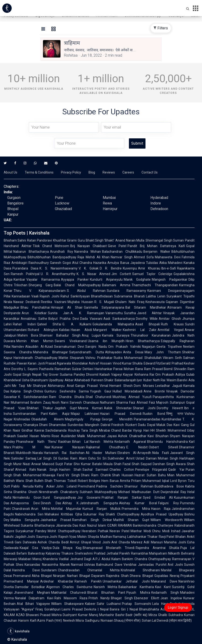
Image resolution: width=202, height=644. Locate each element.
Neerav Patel (119, 531)
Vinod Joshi (101, 542)
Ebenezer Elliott (147, 598)
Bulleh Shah (43, 481)
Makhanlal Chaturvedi (69, 593)
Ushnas (90, 565)
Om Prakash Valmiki (124, 347)
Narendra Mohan (88, 252)
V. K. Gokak (89, 268)
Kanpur (13, 214)
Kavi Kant (163, 587)
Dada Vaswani (91, 319)
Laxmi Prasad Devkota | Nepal (85, 609)
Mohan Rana (133, 369)
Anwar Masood (43, 464)
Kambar (19, 279)
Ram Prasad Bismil (158, 369)
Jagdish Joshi (25, 537)
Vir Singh (73, 475)
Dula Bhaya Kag (67, 548)
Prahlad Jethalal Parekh (112, 553)
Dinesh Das (51, 503)
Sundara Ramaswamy (126, 291)
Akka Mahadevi (171, 263)
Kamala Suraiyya (116, 335)
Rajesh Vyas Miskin (72, 537)
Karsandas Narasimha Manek (47, 565)
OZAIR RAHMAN (120, 525)
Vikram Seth (172, 358)
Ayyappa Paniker (75, 279)
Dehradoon (159, 209)
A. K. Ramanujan (87, 313)
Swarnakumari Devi (69, 347)
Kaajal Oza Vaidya (36, 548)
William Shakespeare (67, 604)
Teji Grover (51, 375)
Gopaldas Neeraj (167, 576)
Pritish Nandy (99, 598)
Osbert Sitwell (163, 447)
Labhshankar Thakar (142, 537)
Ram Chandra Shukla (67, 397)
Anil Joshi (175, 565)
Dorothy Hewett (170, 408)
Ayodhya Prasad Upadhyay (162, 514)
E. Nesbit (137, 447)
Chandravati (21, 509)
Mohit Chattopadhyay (64, 531)
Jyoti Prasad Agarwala (54, 363)
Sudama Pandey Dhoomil (79, 375)
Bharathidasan (102, 296)
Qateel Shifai (49, 324)
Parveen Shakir (102, 380)
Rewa (107, 203)
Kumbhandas (171, 419)
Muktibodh (23, 453)
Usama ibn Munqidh (106, 341)
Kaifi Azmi (38, 620)
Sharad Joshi (144, 408)
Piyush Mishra (138, 593)
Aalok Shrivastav (118, 408)
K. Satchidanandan (33, 397)
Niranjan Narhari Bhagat (72, 576)
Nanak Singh (48, 470)
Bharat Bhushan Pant (106, 593)
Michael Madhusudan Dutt (139, 492)
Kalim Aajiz (59, 414)
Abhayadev (113, 352)
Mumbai (109, 198)
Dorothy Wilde (147, 319)
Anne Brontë (154, 391)
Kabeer (90, 604)
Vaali (35, 296)
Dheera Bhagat (141, 576)
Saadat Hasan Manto (34, 436)
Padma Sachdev (110, 486)
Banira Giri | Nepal (124, 609)
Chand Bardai (122, 430)
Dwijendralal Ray (173, 492)
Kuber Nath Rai (154, 380)
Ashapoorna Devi (25, 503)
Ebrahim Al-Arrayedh (134, 453)
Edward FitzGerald (157, 363)
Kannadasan (21, 296)
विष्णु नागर (175, 414)
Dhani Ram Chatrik (96, 475)
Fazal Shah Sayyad (137, 464)
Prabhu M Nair (31, 447)
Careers (128, 172)
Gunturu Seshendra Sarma (67, 391)
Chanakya (31, 425)
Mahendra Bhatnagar (50, 352)
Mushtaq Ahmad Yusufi (132, 397)
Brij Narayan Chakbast (89, 246)
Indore (156, 203)
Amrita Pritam (131, 481)
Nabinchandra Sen (29, 514)
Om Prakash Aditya (170, 375)
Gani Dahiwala (26, 542)
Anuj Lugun (91, 335)
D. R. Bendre (111, 268)
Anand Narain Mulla (130, 240)
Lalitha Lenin (156, 296)
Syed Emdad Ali (158, 497)
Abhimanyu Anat (61, 386)
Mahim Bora (28, 335)
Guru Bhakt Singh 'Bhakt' (96, 240)
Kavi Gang (181, 425)
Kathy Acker (45, 486)
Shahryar (40, 386)
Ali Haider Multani (101, 453)
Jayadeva (138, 263)
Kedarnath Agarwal (130, 442)
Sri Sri (102, 458)
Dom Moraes (144, 386)
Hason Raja (161, 509)
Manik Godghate (137, 279)
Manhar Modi (141, 531)
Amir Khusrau (149, 268)
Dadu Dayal (147, 425)
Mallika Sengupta (25, 520)
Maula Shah (112, 464)
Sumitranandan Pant (30, 414)
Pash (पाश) (54, 620)
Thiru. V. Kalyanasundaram (40, 291)
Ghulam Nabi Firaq (130, 302)
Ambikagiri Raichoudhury (30, 263)
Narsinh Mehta (105, 587)
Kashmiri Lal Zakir (140, 330)
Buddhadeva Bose (169, 486)
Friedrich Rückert (124, 425)
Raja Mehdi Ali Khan (94, 257)
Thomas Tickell (65, 481)
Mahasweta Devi (168, 257)
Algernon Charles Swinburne (69, 587)
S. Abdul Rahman (86, 291)
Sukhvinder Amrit (121, 458)
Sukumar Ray (94, 514)
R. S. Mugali (104, 302)
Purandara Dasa (25, 268)
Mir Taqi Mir (22, 386)
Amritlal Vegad (171, 330)
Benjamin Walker (157, 252)
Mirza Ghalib (158, 615)
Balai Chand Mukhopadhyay (77, 285)
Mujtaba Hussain (80, 302)
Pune (59, 198)
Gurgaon (14, 198)
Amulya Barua (118, 263)
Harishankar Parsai (109, 369)
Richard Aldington (43, 330)
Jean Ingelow (171, 598)
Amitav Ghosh (170, 319)
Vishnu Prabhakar (99, 358)
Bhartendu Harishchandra (168, 442)
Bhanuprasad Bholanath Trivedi (109, 548)
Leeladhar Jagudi (169, 386)
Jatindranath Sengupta (99, 503)
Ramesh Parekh (88, 581)
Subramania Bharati (129, 296)
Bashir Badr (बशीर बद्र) (131, 615)
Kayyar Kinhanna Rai (139, 375)
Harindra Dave (26, 570)
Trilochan (21, 285)
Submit (137, 143)
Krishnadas (22, 419)
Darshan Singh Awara (169, 464)
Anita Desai (133, 352)
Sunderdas (76, 425)
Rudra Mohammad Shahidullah (138, 358)
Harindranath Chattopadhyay (35, 358)
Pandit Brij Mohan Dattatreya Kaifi (156, 246)
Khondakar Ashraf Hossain (92, 363)
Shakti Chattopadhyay (123, 514)
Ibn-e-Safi (169, 268)
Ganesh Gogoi (60, 263)
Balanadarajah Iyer (128, 380)
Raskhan (65, 442)
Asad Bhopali (147, 324)
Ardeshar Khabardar (57, 581)
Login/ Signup (178, 607)
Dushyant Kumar (75, 615)
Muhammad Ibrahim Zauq (31, 402)
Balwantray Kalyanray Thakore (51, 553)
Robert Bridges (89, 481)
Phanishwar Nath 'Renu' (37, 442)
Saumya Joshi (47, 537)
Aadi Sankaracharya (119, 319)
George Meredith (117, 419)
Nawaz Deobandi (27, 302)
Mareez (137, 542)
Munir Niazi (22, 464)
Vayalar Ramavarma (43, 279)
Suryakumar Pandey (31, 531)
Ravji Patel (167, 537)
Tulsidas (152, 263)
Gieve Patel (117, 246)
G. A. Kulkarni (77, 324)
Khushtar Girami (65, 240)
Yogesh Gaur (101, 391)
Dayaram (98, 576)
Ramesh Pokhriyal (25, 274)
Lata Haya (161, 604)
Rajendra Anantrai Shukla (157, 548)
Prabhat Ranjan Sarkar (122, 497)
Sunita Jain (59, 313)
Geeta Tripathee (169, 347)
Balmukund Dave (109, 565)
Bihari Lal (80, 442)
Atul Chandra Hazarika (89, 263)
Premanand (22, 576)
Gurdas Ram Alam (73, 458)
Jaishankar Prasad (56, 520)
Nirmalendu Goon (27, 497)
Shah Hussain (123, 475)
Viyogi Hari (141, 430)
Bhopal (13, 209)
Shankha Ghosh (25, 492)
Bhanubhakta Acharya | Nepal (162, 609)
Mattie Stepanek (71, 358)
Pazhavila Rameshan (55, 369)
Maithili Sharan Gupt (131, 520)
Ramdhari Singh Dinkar (92, 520)
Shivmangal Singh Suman (165, 240)
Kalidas (64, 330)
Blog (92, 172)
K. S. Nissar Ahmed (94, 274)
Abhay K (70, 503)
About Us (11, 172)
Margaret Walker (107, 330)
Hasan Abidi (82, 330)
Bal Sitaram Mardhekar (146, 307)
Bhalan (181, 537)
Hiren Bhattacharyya (143, 341)
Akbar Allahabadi (77, 380)
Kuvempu (130, 268)
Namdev (18, 347)
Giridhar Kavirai (33, 430)
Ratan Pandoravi (39, 240)
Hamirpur (110, 209)
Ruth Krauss (172, 324)
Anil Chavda (121, 542)
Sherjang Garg (41, 285)
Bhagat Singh (122, 598)
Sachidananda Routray (63, 430)
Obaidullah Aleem (48, 419)
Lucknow (62, 203)
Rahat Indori (24, 324)
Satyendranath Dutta (86, 352)
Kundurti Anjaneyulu (106, 279)
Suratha (130, 313)
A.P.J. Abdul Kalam (107, 559)
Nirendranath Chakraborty (58, 492)
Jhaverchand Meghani (32, 593)
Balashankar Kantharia (136, 587)
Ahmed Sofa (144, 257)
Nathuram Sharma (114, 402)
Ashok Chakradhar (132, 436)
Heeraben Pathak (95, 531)
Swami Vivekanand (71, 341)
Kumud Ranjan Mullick (101, 509)
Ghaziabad (63, 209)
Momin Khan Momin (35, 341)
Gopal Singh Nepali (27, 375)
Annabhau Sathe (34, 319)
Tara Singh (89, 430)
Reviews (109, 172)
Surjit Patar (64, 464)
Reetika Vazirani (54, 302)
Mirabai (105, 430)
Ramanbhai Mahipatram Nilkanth (156, 553)
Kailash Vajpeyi (111, 375)
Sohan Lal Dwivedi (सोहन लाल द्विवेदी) (167, 620)
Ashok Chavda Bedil (53, 542)
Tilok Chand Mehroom (51, 246)
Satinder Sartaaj (24, 458)
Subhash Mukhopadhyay (98, 492)
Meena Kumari (90, 408)
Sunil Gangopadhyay (59, 497)
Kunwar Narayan (68, 447)
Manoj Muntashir (102, 615)
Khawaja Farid (53, 475)
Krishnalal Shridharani (140, 570)
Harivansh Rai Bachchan (64, 453)
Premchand (86, 486)
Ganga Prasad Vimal (92, 386)
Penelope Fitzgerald (151, 470)
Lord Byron (179, 481)
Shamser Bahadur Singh (60, 335)
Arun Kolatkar (34, 313)
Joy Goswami (89, 497)
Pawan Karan (27, 363)
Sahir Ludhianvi (109, 604)
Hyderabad (159, 198)
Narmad (77, 565)
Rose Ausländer (64, 436)
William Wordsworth (167, 520)
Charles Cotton (122, 470)
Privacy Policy (71, 172)
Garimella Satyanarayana (104, 307)
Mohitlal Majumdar (66, 509)
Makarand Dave (164, 581)
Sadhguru (92, 620)
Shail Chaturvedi (99, 397)
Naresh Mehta (102, 442)
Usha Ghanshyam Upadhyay (43, 380)
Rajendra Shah (117, 576)
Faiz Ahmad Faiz (142, 402)
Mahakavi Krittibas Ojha (63, 514)
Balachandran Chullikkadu (122, 252)
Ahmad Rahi (26, 470)
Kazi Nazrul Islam (93, 525)
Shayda (93, 537)
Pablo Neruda (22, 486)
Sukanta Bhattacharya (38, 525)
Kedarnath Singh (165, 593)
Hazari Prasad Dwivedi (121, 414)
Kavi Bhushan (158, 436)
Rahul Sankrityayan (75, 296)
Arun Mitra (40, 509)
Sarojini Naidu (96, 347)
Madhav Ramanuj (113, 537)
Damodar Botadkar (30, 587)
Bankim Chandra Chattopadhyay (146, 559)
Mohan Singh (168, 458)
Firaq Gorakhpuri (48, 609)
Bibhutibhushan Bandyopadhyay (52, 257)
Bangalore (15, 203)
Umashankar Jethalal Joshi (126, 581)
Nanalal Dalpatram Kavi (34, 598)
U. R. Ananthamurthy (58, 274)
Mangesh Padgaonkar (170, 279)
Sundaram (49, 570)
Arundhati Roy (62, 252)
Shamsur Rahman (139, 486)
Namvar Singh (122, 257)
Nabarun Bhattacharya (31, 252)
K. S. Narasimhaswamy (58, 268)
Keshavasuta (155, 302)
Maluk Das (164, 425)
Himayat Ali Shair (67, 307)
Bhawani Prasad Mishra (44, 615)
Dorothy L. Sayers (25, 369)
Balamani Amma (116, 285)
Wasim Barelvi (177, 380)
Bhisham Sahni (15, 240)
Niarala (38, 453)
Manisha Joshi (175, 542)
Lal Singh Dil (47, 458)
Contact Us (150, 172)
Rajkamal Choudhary (106, 447)
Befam (22, 553)
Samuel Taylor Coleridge (152, 274)
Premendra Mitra (136, 509)
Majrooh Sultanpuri (171, 402)
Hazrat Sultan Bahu (150, 475)
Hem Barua (110, 481)
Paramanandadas (147, 419)
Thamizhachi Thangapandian (155, 285)
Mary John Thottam (163, 352)
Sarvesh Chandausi (84, 402)
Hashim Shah (70, 470)
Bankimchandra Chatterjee (153, 525)
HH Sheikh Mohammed (168, 430)
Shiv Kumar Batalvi (88, 464)
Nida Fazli (161, 453)
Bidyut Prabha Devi (64, 319)
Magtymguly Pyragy (83, 419)
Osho (92, 458)
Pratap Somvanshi (136, 604)
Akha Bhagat (42, 576)
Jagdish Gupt (66, 408)
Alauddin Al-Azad (39, 347)
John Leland (66, 486)
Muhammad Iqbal (156, 481)
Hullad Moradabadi (128, 391)
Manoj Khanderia (45, 559)
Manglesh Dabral (97, 425)
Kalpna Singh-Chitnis (27, 391)
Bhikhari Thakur (40, 408)
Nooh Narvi (60, 402)
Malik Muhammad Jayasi (97, 436)
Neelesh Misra (73, 620)
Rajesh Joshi (50, 296)
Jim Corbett (121, 274)
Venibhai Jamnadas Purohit (145, 565)
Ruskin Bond (154, 414)
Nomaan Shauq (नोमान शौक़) (121, 620)
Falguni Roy (168, 503)
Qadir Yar (176, 470)
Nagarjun (149, 347)
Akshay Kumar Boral (138, 503)
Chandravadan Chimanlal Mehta (89, 570)
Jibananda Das (67, 525)
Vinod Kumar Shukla (128, 363)
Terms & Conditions (39, 172)
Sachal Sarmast (96, 470)
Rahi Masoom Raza (71, 598)
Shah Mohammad (27, 475)
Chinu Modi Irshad (166, 531)
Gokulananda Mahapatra (113, 324)
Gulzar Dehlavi (83, 369)
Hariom (24, 620)
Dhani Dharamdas (53, 425)
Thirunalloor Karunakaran (151, 335)
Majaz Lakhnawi (85, 414)
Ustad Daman (146, 458)
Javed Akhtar (149, 313)
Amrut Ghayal (80, 542)
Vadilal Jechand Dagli (75, 559)
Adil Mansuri (153, 542)
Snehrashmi (84, 553)
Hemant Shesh (121, 386)
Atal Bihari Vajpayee (33, 604)
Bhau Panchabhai (35, 307)
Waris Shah (25, 481)
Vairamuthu (114, 313)
